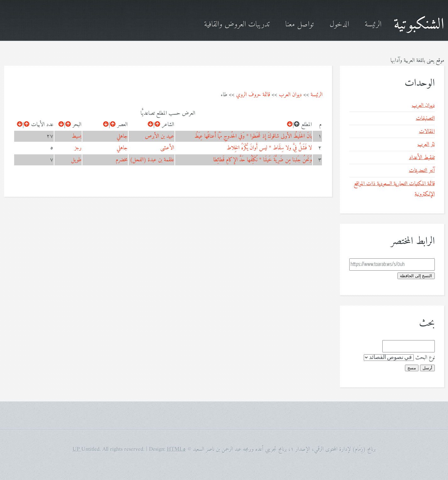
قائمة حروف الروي (253, 95)
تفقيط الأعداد (422, 158)
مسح (412, 368)
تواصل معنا (299, 25)
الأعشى (167, 148)
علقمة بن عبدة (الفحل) (152, 160)
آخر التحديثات (422, 171)
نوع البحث (425, 358)
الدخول (339, 25)
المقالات (427, 132)
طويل (76, 160)
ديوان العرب (290, 95)
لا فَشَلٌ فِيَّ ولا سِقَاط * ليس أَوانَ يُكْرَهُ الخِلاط (269, 148)
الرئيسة (373, 25)
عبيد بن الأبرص (160, 136)
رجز (78, 148)
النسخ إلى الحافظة (416, 276)
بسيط (77, 136)
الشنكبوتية (419, 25)
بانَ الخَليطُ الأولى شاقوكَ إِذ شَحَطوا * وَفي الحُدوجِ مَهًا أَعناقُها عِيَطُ (253, 136)
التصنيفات (425, 118)
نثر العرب (426, 144)
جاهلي (122, 136)
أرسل (427, 368)
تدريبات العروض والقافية (237, 25)
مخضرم (122, 160)
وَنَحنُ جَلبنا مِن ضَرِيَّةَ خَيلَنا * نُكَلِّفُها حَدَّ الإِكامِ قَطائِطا (263, 160)
